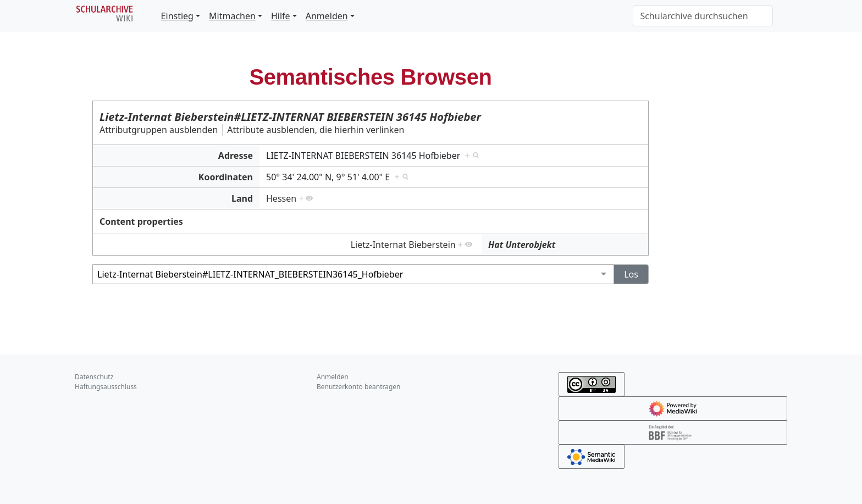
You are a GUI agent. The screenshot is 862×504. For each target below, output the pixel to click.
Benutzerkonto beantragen (359, 387)
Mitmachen (232, 16)
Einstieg (177, 16)
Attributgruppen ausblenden (159, 130)
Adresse (236, 156)
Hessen (281, 198)
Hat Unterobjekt (522, 245)
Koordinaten (226, 177)
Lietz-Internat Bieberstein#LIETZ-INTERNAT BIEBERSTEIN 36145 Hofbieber (290, 117)
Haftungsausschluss (106, 387)
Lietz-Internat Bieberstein (403, 245)
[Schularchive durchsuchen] (703, 16)
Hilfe (281, 16)
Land (242, 198)
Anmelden (327, 16)
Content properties (141, 221)
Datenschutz (94, 377)
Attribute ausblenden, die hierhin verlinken (316, 130)
